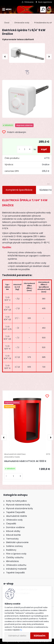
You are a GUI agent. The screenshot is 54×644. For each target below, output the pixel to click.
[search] (43, 10)
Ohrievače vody (22, 23)
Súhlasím (40, 636)
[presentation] (5, 57)
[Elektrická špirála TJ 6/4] (27, 99)
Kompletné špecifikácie (19, 190)
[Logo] (27, 10)
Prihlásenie (29, 2)
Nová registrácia (45, 2)
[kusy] (25, 149)
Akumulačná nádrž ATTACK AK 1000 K (25, 461)
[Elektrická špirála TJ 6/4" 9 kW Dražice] (27, 53)
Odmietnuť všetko (17, 636)
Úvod (7, 23)
